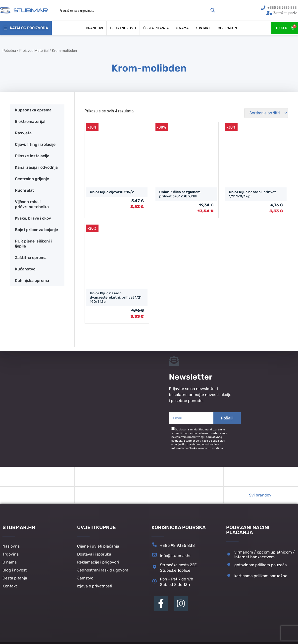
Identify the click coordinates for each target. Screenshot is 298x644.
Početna (9, 51)
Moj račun (227, 28)
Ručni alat (25, 190)
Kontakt (203, 28)
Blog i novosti (123, 28)
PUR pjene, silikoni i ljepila (33, 244)
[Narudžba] (266, 113)
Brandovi (94, 28)
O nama (182, 28)
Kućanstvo (25, 269)
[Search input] (133, 10)
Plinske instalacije (32, 156)
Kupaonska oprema (33, 110)
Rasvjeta (23, 133)
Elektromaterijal (30, 121)
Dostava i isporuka (94, 557)
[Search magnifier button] (213, 10)
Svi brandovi (261, 498)
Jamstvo (85, 581)
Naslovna (11, 549)
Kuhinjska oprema (32, 281)
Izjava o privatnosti (95, 589)
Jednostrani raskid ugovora (103, 573)
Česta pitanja (156, 28)
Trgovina (11, 557)
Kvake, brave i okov (33, 218)
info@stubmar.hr (175, 559)
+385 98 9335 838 (177, 548)
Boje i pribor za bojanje (36, 230)
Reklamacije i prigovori (98, 565)
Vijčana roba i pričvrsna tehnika (32, 204)
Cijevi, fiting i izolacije (35, 144)
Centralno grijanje (32, 179)
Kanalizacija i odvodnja (36, 167)
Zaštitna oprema (31, 258)
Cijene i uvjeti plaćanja (98, 549)
